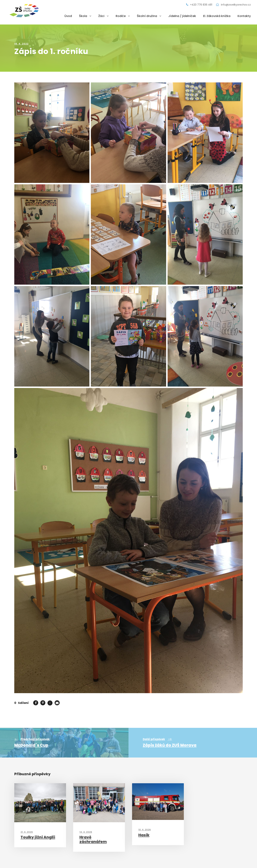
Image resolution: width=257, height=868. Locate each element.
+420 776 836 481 (200, 5)
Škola (83, 16)
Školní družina (147, 16)
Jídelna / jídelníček (182, 16)
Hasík (144, 835)
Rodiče (121, 16)
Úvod (68, 16)
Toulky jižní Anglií (38, 837)
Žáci (101, 16)
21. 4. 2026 (27, 832)
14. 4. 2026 (86, 832)
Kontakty (244, 16)
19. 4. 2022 (21, 44)
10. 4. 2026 (145, 830)
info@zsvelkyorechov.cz (233, 5)
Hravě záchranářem (93, 839)
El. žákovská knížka (217, 16)
